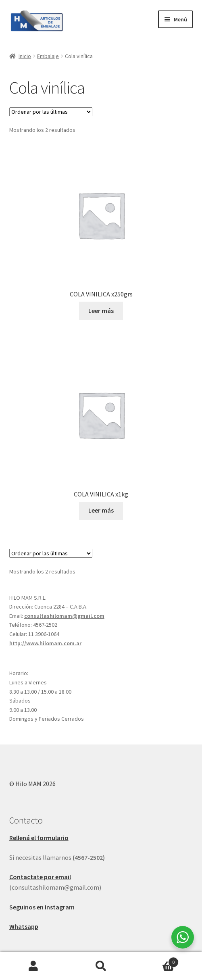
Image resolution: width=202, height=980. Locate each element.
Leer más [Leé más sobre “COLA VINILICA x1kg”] (101, 510)
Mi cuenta (34, 966)
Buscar (101, 966)
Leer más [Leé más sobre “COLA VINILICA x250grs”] (101, 311)
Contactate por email (40, 877)
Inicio (25, 56)
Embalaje (48, 56)
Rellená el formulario (39, 838)
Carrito (157, 960)
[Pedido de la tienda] (51, 112)
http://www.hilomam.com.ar (45, 643)
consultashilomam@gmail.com (64, 616)
